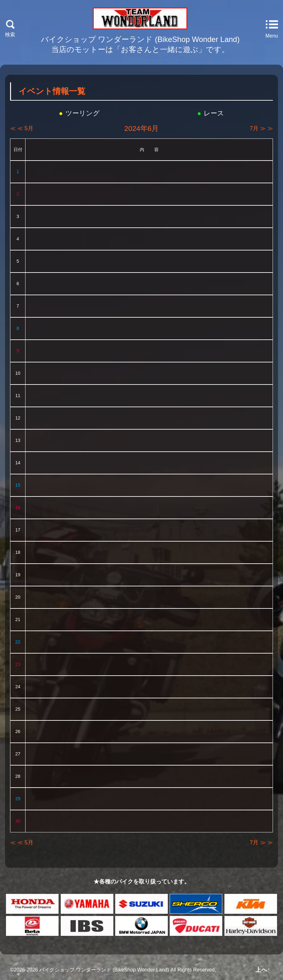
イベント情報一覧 (52, 91)
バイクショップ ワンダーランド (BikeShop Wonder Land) (104, 970)
